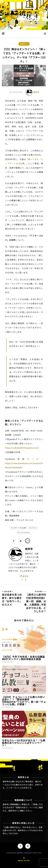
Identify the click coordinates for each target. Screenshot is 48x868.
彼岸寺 (36, 92)
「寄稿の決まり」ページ (25, 808)
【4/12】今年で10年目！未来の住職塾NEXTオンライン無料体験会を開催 (23, 658)
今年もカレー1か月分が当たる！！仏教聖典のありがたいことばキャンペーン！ (24, 743)
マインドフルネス (24, 533)
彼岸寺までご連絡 (16, 811)
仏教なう (24, 44)
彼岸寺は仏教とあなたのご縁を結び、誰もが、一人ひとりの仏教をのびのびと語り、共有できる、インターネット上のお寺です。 (23, 785)
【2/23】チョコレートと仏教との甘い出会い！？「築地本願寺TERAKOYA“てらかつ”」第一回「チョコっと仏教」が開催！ (24, 701)
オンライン (33, 528)
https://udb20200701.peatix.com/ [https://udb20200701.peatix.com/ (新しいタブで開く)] (22, 448)
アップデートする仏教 (18, 528)
